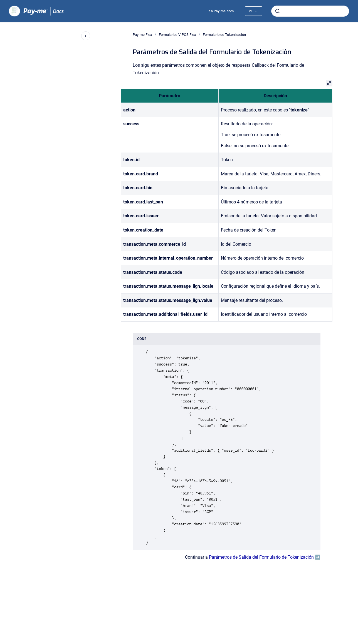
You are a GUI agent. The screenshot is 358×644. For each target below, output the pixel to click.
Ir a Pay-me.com (221, 11)
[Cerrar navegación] (86, 36)
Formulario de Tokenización (224, 35)
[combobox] (310, 11)
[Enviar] (278, 11)
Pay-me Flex (142, 35)
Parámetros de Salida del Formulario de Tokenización (261, 557)
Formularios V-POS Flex (177, 35)
